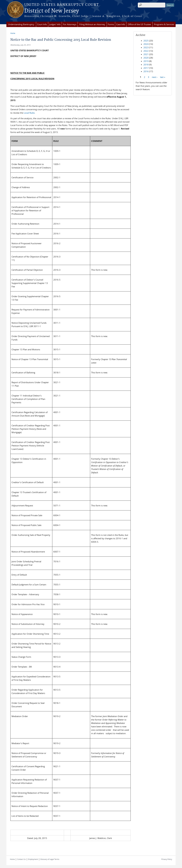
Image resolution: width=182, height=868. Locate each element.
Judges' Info (55, 24)
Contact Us (21, 859)
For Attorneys (70, 24)
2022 (146, 51)
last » (163, 77)
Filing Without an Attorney (92, 24)
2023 (146, 47)
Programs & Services (164, 24)
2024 (146, 44)
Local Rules (29, 113)
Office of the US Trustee (139, 24)
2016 (146, 71)
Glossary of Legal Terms (50, 859)
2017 (146, 68)
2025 (146, 41)
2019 (146, 61)
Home (13, 33)
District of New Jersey (52, 11)
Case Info (121, 24)
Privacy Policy (167, 859)
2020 (146, 58)
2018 (146, 65)
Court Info (42, 24)
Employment (33, 859)
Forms (111, 24)
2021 (146, 54)
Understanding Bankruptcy (21, 24)
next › (155, 77)
